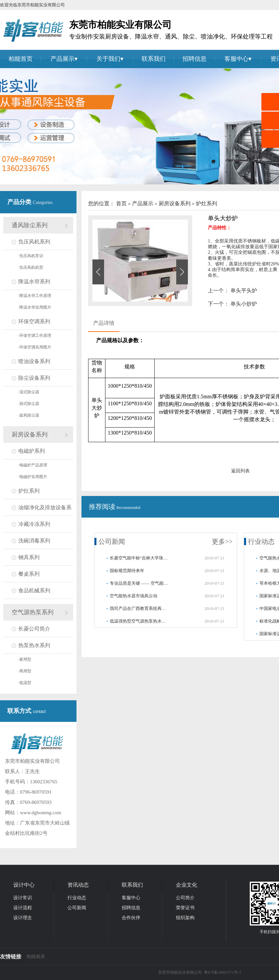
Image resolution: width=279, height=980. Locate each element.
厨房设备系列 (30, 435)
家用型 (24, 659)
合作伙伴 (131, 918)
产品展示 (63, 59)
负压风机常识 (30, 256)
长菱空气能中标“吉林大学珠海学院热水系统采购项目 (140, 558)
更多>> (222, 541)
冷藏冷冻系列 (34, 524)
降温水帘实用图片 (34, 307)
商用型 (24, 671)
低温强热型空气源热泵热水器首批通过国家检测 (140, 621)
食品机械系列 (34, 590)
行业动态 (261, 541)
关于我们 (108, 59)
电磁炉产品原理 (32, 465)
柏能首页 (21, 59)
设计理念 (23, 918)
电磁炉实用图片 (32, 477)
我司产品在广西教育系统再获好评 (140, 608)
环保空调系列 (34, 321)
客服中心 (236, 59)
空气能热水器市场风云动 (134, 596)
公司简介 (185, 898)
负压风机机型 (30, 267)
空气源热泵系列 (33, 612)
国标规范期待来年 (127, 571)
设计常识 (23, 898)
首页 (122, 203)
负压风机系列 (34, 242)
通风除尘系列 (30, 225)
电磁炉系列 (32, 451)
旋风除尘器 (28, 415)
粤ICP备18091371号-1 (223, 972)
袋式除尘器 (28, 404)
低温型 (24, 683)
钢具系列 (29, 557)
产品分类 (20, 202)
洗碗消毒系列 (34, 541)
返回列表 (240, 471)
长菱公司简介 (34, 629)
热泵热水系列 (34, 645)
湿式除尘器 (28, 392)
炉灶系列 (29, 491)
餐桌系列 (29, 574)
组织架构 (185, 918)
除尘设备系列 (34, 378)
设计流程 (23, 908)
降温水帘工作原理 (34, 296)
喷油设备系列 (34, 361)
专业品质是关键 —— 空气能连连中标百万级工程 (140, 583)
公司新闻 (112, 541)
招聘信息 (195, 59)
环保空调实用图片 (34, 347)
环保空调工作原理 (34, 336)
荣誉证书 (185, 908)
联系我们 (154, 59)
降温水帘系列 (34, 282)
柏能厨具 (36, 957)
